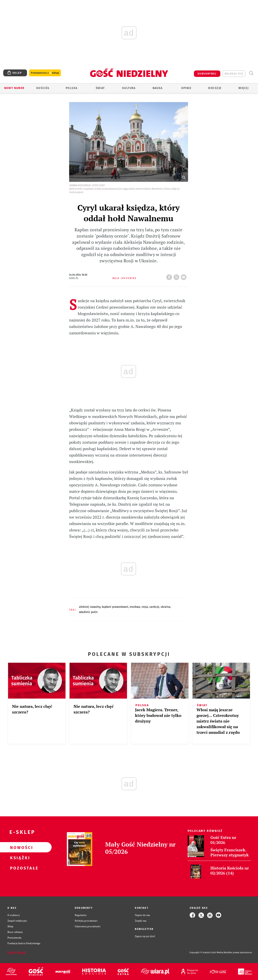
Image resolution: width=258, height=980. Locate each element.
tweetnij (177, 276)
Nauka (158, 88)
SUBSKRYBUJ (207, 74)
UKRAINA (165, 607)
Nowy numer (14, 88)
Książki (19, 858)
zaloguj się (234, 74)
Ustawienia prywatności (88, 926)
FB (170, 276)
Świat (100, 88)
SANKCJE (154, 607)
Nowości (19, 847)
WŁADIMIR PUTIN (88, 612)
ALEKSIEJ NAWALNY (90, 607)
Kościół (43, 88)
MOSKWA (135, 607)
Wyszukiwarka (251, 73)
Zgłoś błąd (17, 953)
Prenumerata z (45, 73)
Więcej (243, 88)
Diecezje (215, 88)
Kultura (129, 88)
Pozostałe (19, 868)
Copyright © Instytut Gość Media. (207, 953)
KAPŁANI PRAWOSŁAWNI (115, 607)
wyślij (184, 276)
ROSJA (145, 607)
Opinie (186, 88)
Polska (72, 88)
